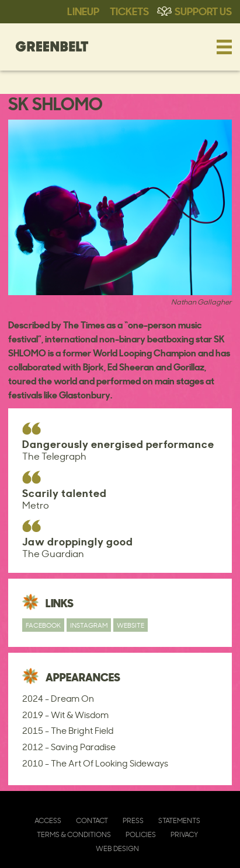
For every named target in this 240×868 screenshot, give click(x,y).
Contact (92, 820)
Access (48, 820)
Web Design (117, 848)
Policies (141, 834)
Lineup (83, 10)
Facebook (43, 625)
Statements (179, 820)
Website (131, 625)
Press (133, 820)
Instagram (89, 625)
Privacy (184, 834)
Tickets (129, 10)
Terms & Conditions (74, 834)
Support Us (203, 10)
